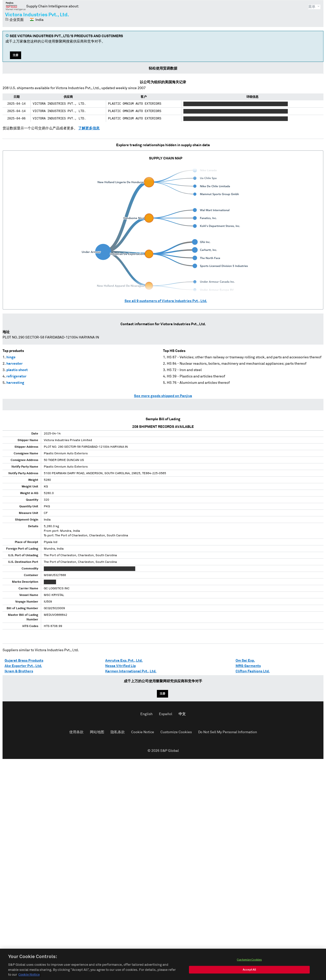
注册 (16, 55)
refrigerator (16, 376)
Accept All (249, 971)
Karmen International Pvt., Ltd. (131, 671)
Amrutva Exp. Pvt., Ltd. (124, 661)
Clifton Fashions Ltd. (253, 671)
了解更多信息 (89, 128)
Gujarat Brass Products (24, 661)
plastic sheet (17, 370)
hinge (11, 357)
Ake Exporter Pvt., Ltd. (23, 666)
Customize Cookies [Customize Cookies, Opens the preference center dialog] (249, 961)
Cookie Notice (143, 732)
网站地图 (97, 732)
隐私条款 (118, 732)
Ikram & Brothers (19, 671)
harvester (15, 364)
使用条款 (76, 732)
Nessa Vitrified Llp (120, 666)
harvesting (15, 383)
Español (166, 714)
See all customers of (166, 301)
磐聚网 (16, 6)
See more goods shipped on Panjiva (163, 396)
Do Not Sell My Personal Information (228, 732)
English (146, 714)
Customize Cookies (176, 732)
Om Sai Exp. (245, 661)
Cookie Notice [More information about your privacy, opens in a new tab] (29, 976)
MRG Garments (248, 666)
